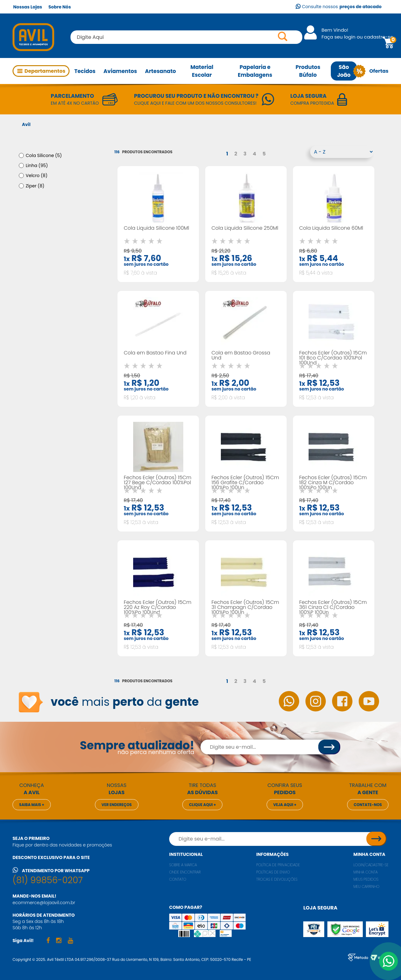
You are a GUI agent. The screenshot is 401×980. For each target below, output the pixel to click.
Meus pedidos (366, 879)
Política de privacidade (278, 865)
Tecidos (85, 71)
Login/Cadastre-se (371, 865)
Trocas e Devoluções (277, 879)
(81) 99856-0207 (48, 880)
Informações (272, 854)
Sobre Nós (60, 7)
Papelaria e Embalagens (255, 71)
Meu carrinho (366, 886)
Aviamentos (120, 71)
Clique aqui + (202, 805)
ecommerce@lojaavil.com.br (44, 903)
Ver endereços (117, 805)
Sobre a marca (183, 865)
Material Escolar (202, 71)
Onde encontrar (185, 872)
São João (344, 71)
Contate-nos (368, 805)
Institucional (186, 854)
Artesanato (161, 71)
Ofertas (373, 71)
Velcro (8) (37, 176)
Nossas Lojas (28, 7)
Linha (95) (37, 165)
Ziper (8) (35, 186)
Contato (178, 879)
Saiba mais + (32, 805)
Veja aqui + (285, 805)
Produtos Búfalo (308, 71)
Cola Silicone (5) (44, 155)
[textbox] (186, 37)
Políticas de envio (273, 872)
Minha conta (369, 854)
